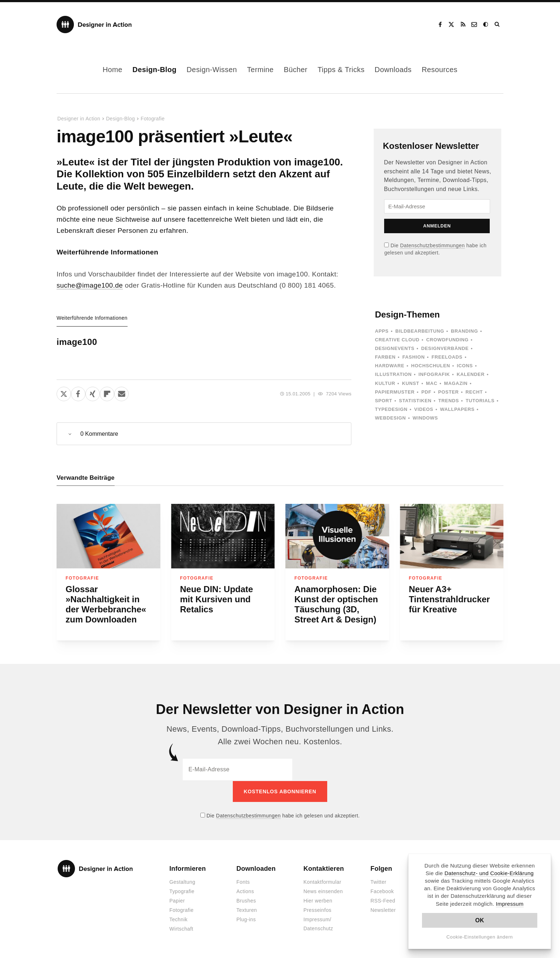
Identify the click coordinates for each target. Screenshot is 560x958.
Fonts (243, 882)
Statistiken (415, 401)
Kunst (410, 383)
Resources (439, 70)
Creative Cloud (397, 340)
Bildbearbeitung (420, 331)
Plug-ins (246, 919)
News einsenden (323, 891)
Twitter (378, 882)
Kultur (385, 383)
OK (480, 920)
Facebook (440, 25)
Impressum (510, 904)
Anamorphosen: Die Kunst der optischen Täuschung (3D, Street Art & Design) (336, 605)
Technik (178, 919)
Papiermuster (395, 392)
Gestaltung (182, 882)
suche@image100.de (90, 285)
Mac (432, 383)
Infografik (434, 374)
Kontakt (475, 25)
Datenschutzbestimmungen (432, 245)
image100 (77, 342)
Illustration (393, 374)
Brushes (246, 901)
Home (113, 70)
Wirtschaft (181, 929)
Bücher (295, 70)
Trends (448, 401)
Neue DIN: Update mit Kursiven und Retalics (217, 600)
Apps (382, 331)
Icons (465, 366)
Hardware (390, 366)
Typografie (182, 891)
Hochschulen (431, 366)
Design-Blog (155, 70)
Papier (177, 901)
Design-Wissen (212, 70)
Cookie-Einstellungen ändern (480, 937)
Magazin (456, 383)
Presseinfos (317, 910)
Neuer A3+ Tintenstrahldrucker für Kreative (450, 600)
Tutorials (480, 401)
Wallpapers (457, 409)
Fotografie (153, 119)
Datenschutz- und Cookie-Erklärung (489, 873)
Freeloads (447, 357)
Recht (474, 392)
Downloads (393, 70)
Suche (498, 25)
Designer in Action (94, 25)
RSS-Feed (383, 901)
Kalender (470, 374)
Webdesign (390, 418)
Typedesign (391, 409)
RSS (463, 25)
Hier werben (318, 901)
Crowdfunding (448, 340)
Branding (464, 331)
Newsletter (383, 910)
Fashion (413, 357)
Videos (424, 409)
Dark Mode (486, 25)
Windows (425, 418)
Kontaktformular (322, 882)
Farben (385, 357)
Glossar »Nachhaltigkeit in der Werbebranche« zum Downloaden (106, 605)
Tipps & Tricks (341, 70)
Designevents (395, 348)
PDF (426, 392)
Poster (448, 392)
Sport (383, 401)
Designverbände (445, 348)
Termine (260, 70)
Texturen (247, 910)
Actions (245, 891)
